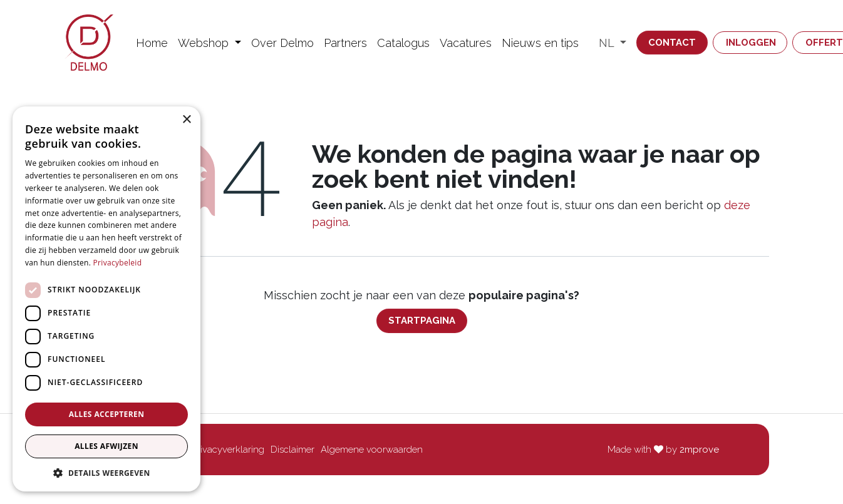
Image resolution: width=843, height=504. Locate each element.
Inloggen (751, 43)
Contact (672, 43)
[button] (106, 473)
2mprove (699, 450)
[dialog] (106, 299)
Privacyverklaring (228, 450)
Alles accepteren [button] (107, 414)
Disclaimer (292, 450)
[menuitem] (152, 43)
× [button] (186, 120)
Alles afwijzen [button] (106, 446)
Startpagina (422, 321)
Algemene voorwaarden (372, 450)
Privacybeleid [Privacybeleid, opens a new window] (118, 263)
